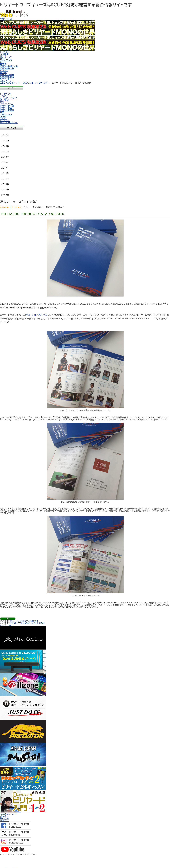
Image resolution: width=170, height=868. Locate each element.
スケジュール (6, 56)
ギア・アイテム (7, 104)
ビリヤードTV (7, 79)
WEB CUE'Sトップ (10, 83)
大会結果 (4, 54)
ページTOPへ (7, 625)
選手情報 (4, 100)
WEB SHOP (7, 81)
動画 (2, 112)
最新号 (3, 73)
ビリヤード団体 (7, 106)
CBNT (3, 118)
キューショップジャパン (37, 315)
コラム (3, 116)
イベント (4, 96)
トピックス (5, 52)
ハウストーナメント (9, 123)
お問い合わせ (6, 19)
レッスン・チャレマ (8, 98)
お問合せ (4, 821)
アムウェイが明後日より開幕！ (24, 621)
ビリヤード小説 (7, 68)
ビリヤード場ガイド (9, 66)
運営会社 (4, 816)
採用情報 (4, 818)
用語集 (3, 64)
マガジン (4, 70)
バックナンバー (7, 75)
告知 (2, 102)
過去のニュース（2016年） (36, 83)
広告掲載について (9, 814)
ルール (3, 62)
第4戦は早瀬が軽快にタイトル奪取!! (27, 623)
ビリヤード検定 (7, 77)
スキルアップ (6, 60)
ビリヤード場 (6, 108)
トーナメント (6, 94)
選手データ (5, 58)
